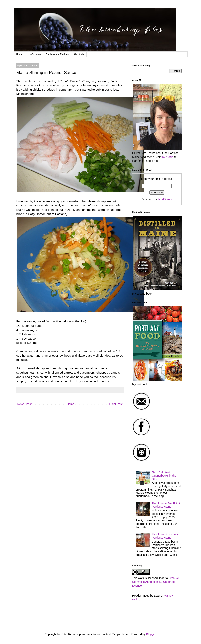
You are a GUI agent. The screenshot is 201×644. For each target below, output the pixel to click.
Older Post (116, 404)
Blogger (151, 634)
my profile (167, 157)
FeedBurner (165, 199)
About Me (79, 54)
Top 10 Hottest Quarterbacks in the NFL (164, 476)
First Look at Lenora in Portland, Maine (166, 536)
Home (19, 54)
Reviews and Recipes (57, 54)
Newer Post (25, 404)
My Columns (34, 54)
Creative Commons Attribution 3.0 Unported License (156, 582)
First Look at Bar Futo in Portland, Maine (167, 505)
